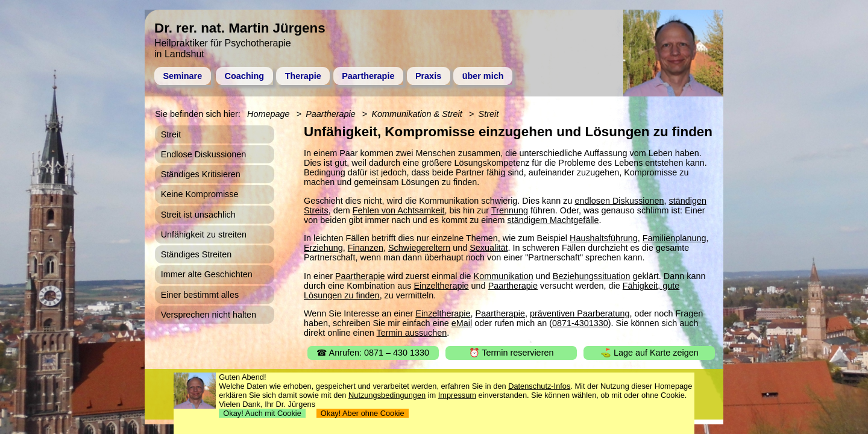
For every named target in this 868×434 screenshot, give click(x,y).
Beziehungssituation (592, 276)
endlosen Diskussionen (620, 201)
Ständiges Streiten (197, 254)
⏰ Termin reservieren (511, 353)
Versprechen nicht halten (209, 315)
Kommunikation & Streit (417, 114)
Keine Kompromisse (200, 194)
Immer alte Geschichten (207, 274)
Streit (489, 114)
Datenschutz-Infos (539, 386)
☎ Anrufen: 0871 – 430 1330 (373, 353)
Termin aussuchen (412, 333)
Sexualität (489, 248)
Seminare (182, 76)
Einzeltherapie (441, 286)
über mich (483, 76)
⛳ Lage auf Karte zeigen (649, 353)
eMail (462, 323)
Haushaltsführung (604, 238)
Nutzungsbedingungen (387, 395)
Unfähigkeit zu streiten (204, 234)
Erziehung (323, 248)
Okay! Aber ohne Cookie (363, 413)
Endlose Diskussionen (204, 154)
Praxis (428, 76)
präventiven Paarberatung (580, 313)
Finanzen (366, 248)
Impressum (457, 395)
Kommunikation (504, 276)
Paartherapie (368, 76)
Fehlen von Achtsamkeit (399, 210)
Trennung (510, 210)
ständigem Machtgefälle (553, 220)
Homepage (268, 114)
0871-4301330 (580, 323)
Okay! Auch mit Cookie (262, 413)
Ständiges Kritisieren (201, 174)
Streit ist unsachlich (198, 215)
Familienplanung (675, 238)
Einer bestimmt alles (200, 295)
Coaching (245, 76)
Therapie (303, 76)
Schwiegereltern (419, 248)
